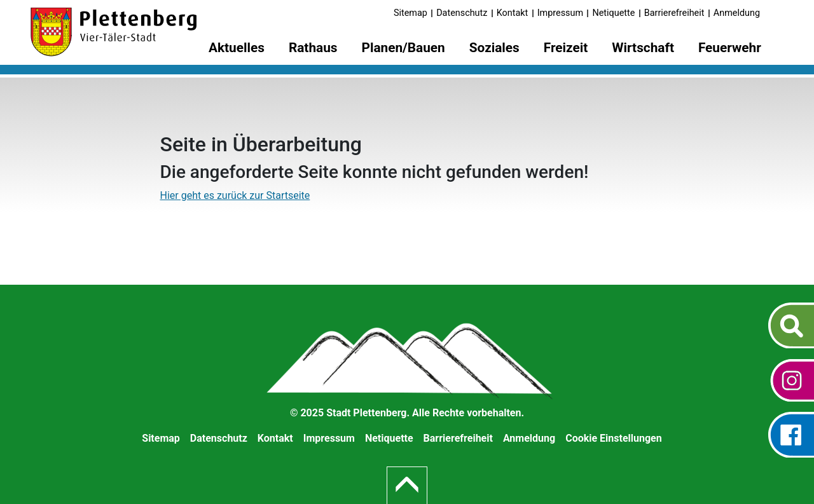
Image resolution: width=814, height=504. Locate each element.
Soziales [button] (494, 48)
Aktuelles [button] (237, 48)
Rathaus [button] (313, 48)
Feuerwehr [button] (730, 48)
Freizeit (566, 48)
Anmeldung (737, 13)
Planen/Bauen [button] (404, 48)
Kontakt (513, 13)
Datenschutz (462, 13)
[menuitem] (237, 50)
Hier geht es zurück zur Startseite (235, 195)
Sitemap (410, 13)
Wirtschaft (643, 48)
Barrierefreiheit (674, 13)
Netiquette (613, 13)
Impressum (560, 13)
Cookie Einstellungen (614, 438)
